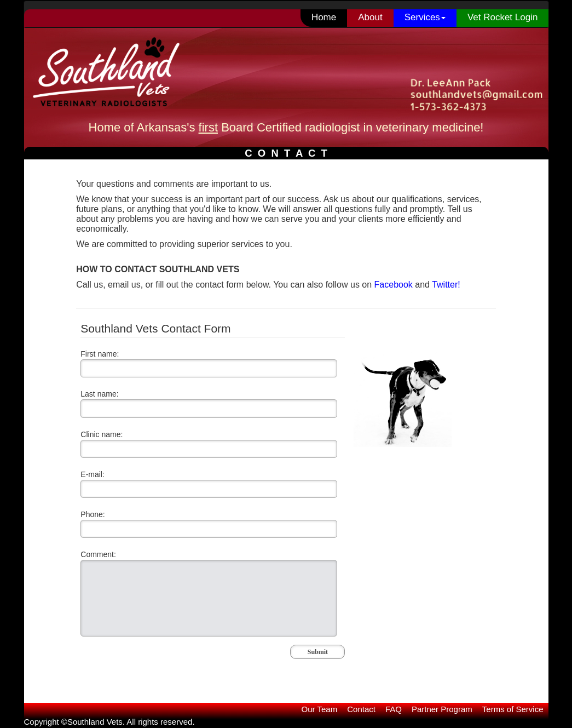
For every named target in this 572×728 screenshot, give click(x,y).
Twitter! (446, 285)
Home (324, 17)
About (370, 17)
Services (425, 17)
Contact (361, 709)
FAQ (394, 709)
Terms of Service (513, 709)
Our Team (320, 709)
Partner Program (442, 709)
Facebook (394, 285)
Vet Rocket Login (503, 17)
